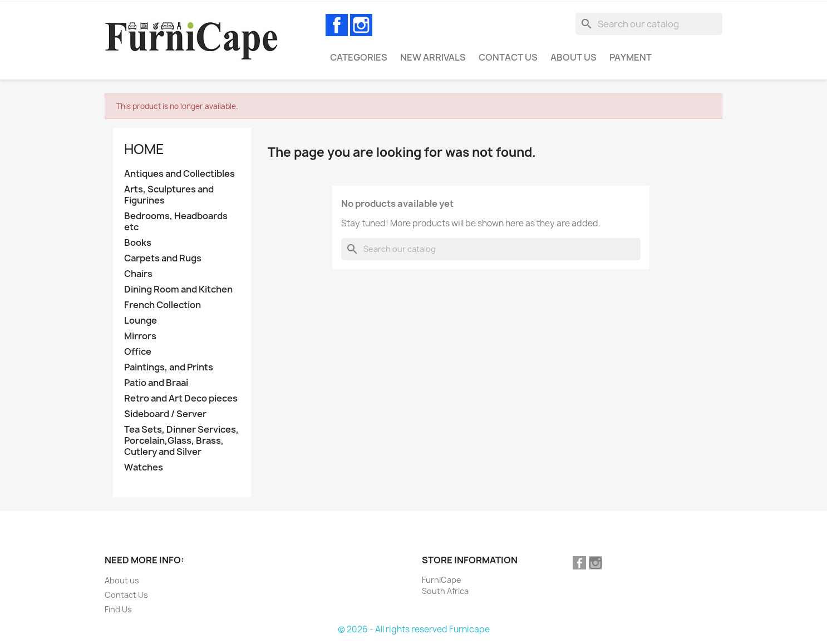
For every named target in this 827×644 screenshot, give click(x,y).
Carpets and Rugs (163, 258)
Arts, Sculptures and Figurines (169, 195)
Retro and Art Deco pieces (181, 398)
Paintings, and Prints (169, 367)
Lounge (141, 321)
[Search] (649, 24)
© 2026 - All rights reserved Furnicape (414, 629)
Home (144, 149)
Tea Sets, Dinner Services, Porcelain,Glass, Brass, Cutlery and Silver (181, 441)
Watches (144, 467)
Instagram (361, 25)
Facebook (337, 25)
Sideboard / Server (165, 414)
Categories (359, 57)
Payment (631, 57)
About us (574, 57)
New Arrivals (433, 57)
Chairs (138, 274)
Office (138, 352)
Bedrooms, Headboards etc (176, 222)
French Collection (163, 305)
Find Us (118, 609)
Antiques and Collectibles (179, 174)
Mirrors (140, 336)
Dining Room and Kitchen (178, 289)
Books (138, 243)
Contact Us (508, 57)
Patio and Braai (156, 383)
